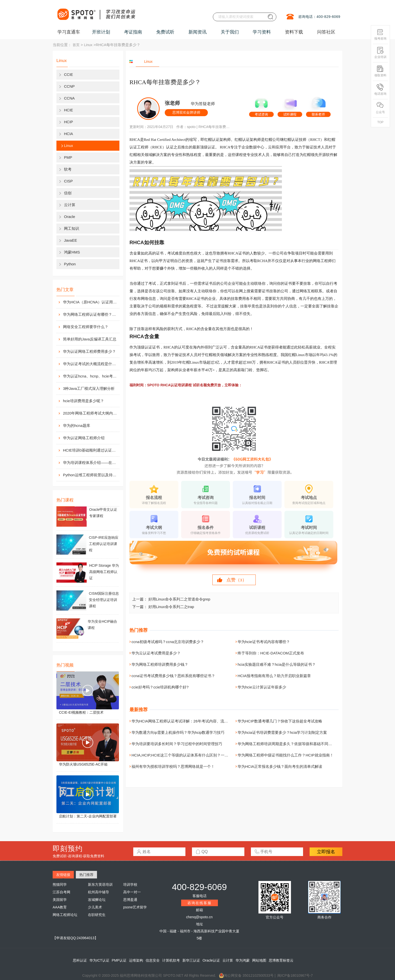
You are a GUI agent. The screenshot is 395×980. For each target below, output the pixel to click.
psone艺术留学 (135, 907)
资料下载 (294, 32)
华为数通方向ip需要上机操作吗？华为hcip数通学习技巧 (178, 732)
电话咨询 (380, 90)
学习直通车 (69, 32)
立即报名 (326, 852)
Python (70, 264)
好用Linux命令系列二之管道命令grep (179, 599)
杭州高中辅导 (98, 892)
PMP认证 (119, 960)
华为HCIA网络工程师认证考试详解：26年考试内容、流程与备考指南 (189, 721)
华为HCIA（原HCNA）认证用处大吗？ (91, 302)
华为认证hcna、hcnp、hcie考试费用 (91, 376)
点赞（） (237, 580)
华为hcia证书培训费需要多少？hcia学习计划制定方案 (282, 732)
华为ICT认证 (99, 960)
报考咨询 (380, 34)
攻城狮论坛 (97, 900)
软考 (68, 169)
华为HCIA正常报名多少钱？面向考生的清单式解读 (280, 766)
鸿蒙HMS (72, 252)
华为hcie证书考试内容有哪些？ (264, 642)
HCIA (69, 134)
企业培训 (380, 53)
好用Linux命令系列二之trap (171, 607)
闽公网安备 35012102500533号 (246, 975)
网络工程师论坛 (65, 915)
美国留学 (60, 900)
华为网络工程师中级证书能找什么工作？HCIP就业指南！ (286, 755)
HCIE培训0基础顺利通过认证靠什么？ (91, 450)
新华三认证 (191, 960)
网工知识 (72, 228)
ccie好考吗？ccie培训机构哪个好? (160, 687)
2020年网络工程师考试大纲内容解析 (91, 413)
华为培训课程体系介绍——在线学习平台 (91, 463)
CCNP (69, 86)
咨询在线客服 (200, 903)
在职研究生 (97, 915)
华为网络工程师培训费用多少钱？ (160, 664)
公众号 (380, 108)
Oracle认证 (211, 960)
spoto (191, 127)
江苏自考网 (61, 892)
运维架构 (136, 960)
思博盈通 (130, 900)
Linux (88, 45)
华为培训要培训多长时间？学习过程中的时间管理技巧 (177, 744)
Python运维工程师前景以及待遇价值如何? (91, 475)
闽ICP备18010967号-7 (295, 975)
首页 (76, 45)
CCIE (69, 74)
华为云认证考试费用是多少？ (156, 653)
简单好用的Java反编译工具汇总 (90, 339)
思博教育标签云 (281, 960)
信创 (68, 193)
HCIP (69, 122)
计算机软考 (171, 960)
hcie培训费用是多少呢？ (84, 401)
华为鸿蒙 (243, 960)
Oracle (70, 217)
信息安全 (153, 960)
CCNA (69, 98)
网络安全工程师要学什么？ (86, 327)
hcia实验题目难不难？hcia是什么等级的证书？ (277, 664)
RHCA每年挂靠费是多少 (215, 127)
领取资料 (380, 71)
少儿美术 (95, 907)
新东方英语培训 (100, 884)
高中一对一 (132, 892)
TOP (380, 122)
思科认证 (80, 960)
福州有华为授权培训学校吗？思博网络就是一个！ (173, 766)
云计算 (70, 205)
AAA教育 (60, 907)
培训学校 (130, 884)
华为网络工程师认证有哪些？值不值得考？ (91, 314)
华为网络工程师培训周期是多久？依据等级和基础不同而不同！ (290, 744)
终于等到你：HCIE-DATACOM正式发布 (271, 653)
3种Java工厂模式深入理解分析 (89, 388)
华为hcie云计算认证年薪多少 (262, 687)
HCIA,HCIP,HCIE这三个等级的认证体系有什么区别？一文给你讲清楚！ (191, 755)
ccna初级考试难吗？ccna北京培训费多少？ (168, 642)
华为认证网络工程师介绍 (84, 438)
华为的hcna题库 (77, 425)
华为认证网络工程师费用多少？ (89, 351)
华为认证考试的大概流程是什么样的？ (91, 364)
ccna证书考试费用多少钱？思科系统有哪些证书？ (173, 676)
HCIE (69, 110)
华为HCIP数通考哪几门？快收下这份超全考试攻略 (280, 721)
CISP (68, 181)
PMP (68, 157)
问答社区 (326, 32)
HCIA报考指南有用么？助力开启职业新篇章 (274, 676)
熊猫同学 (60, 884)
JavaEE (71, 240)
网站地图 (259, 960)
